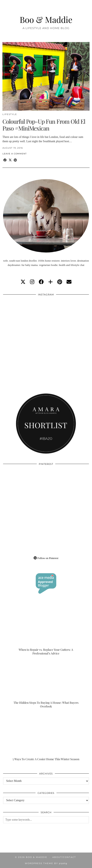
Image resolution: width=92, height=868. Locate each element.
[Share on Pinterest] (15, 160)
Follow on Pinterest (46, 558)
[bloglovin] (51, 282)
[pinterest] (60, 282)
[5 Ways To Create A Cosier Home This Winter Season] (46, 737)
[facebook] (41, 282)
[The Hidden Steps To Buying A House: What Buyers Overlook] (46, 684)
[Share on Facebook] (5, 160)
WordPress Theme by (46, 863)
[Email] (69, 282)
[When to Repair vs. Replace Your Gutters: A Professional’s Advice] (46, 631)
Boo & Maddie (46, 19)
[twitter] (23, 282)
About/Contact (64, 857)
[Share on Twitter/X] (10, 160)
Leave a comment (15, 154)
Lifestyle (10, 114)
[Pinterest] (25, 489)
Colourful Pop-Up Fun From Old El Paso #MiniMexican (44, 125)
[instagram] (32, 282)
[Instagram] (25, 320)
